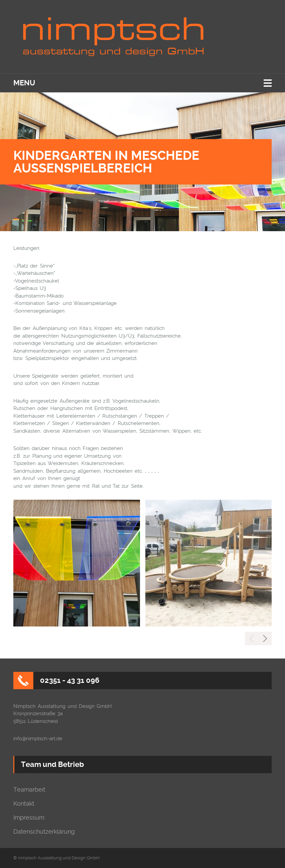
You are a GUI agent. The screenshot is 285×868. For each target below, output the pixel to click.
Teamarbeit (29, 790)
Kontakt (24, 804)
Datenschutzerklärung (44, 832)
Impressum (29, 818)
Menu (24, 83)
